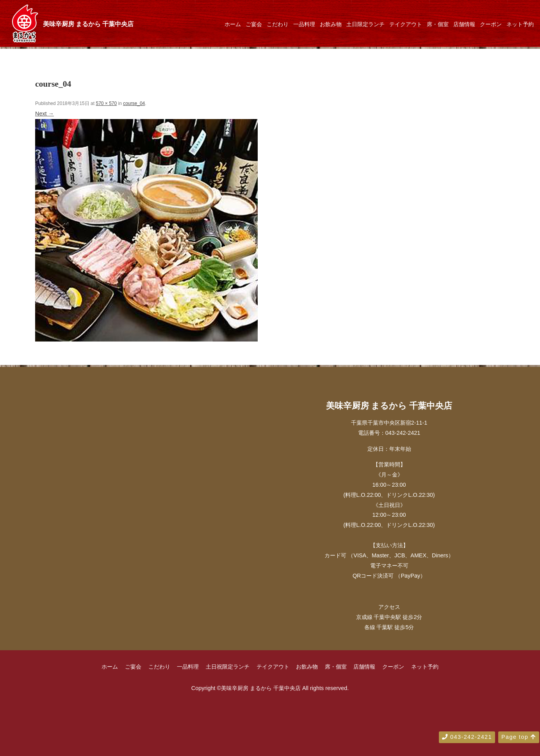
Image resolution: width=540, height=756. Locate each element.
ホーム (233, 24)
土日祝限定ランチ (228, 667)
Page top (519, 737)
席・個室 (438, 24)
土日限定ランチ (365, 24)
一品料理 (304, 24)
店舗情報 (464, 24)
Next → (45, 114)
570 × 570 (106, 103)
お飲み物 (331, 24)
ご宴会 (254, 24)
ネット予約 (520, 24)
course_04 (134, 103)
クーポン (491, 24)
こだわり (278, 24)
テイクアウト (406, 24)
